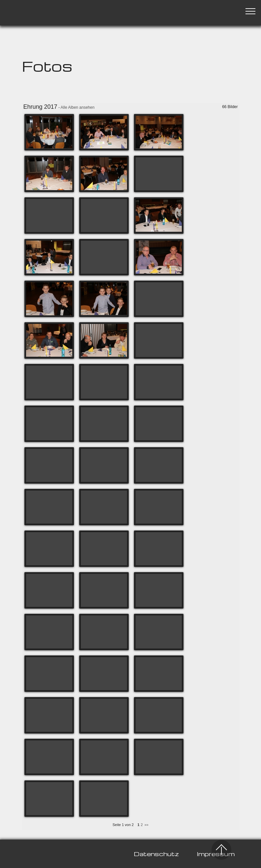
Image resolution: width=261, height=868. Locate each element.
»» (147, 825)
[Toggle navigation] (251, 11)
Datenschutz (156, 854)
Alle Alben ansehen (78, 107)
